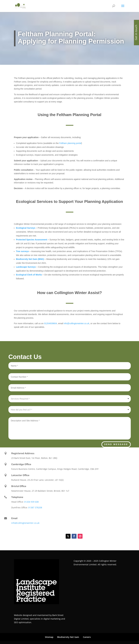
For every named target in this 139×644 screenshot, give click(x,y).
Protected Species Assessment (32, 240)
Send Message (116, 444)
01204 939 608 (31, 502)
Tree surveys (23, 251)
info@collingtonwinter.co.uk (76, 323)
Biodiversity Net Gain (68, 637)
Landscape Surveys (26, 267)
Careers (87, 637)
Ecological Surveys (26, 228)
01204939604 (50, 323)
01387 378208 (35, 507)
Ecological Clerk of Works (29, 275)
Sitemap (49, 637)
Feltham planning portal (70, 143)
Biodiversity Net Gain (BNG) (30, 259)
